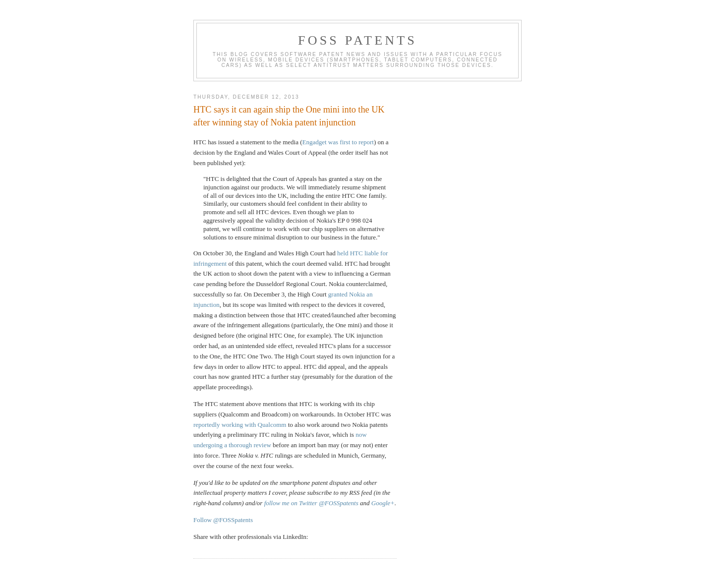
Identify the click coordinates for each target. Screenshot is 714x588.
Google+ (383, 503)
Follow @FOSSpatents (223, 520)
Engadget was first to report (338, 142)
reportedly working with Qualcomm (240, 425)
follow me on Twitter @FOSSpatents (311, 503)
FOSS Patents (357, 40)
